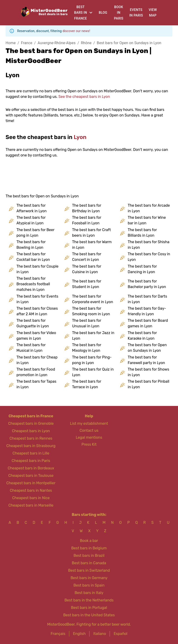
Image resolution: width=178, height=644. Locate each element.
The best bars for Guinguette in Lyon (33, 323)
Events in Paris (136, 13)
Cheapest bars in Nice (31, 498)
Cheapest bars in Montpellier (31, 483)
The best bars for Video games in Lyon (36, 336)
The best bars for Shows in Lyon (148, 372)
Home (11, 43)
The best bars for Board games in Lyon (148, 323)
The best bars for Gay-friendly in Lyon (147, 311)
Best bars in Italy (89, 593)
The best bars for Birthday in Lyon (87, 208)
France (27, 43)
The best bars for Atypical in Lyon (31, 220)
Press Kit (89, 444)
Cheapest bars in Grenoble (31, 423)
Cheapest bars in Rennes (31, 438)
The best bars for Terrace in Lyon (87, 384)
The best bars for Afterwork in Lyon (32, 208)
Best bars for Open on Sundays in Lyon (129, 43)
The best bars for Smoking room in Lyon (91, 311)
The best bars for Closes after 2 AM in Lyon (37, 311)
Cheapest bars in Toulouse (31, 476)
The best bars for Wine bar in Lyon (147, 220)
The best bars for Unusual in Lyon (87, 323)
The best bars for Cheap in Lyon (37, 360)
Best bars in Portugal (89, 608)
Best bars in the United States (89, 615)
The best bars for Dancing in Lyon (142, 269)
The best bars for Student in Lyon (87, 284)
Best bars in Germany (89, 578)
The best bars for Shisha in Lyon (149, 245)
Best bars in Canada (89, 563)
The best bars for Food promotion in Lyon (36, 372)
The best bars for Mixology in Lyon (87, 348)
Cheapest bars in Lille (31, 453)
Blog (103, 13)
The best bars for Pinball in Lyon (148, 384)
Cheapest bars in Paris (31, 461)
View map (153, 13)
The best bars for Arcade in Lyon (149, 208)
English (79, 634)
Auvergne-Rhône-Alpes (57, 43)
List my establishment (89, 423)
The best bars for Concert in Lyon (87, 257)
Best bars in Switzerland (89, 570)
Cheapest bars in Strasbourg (31, 446)
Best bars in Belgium (89, 548)
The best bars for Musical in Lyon (31, 348)
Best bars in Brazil (89, 556)
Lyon (80, 137)
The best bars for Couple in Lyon (37, 269)
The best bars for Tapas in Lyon (36, 384)
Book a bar (89, 541)
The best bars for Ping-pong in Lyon (92, 360)
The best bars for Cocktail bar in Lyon (33, 257)
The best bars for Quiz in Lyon (93, 372)
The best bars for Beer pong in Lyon (35, 233)
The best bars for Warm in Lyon (92, 245)
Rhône (86, 43)
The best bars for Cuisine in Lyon (87, 269)
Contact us (89, 430)
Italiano (100, 634)
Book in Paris (119, 13)
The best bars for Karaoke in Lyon (142, 336)
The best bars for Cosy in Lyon (149, 257)
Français (58, 634)
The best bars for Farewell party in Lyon (146, 360)
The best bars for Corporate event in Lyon (93, 299)
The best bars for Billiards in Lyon (142, 233)
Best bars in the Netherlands (89, 600)
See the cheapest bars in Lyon (84, 97)
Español (120, 634)
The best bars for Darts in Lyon (147, 299)
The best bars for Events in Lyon (37, 299)
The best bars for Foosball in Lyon (87, 220)
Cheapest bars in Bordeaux (31, 468)
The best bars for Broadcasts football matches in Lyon (33, 284)
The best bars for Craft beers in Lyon (91, 233)
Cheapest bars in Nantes (31, 490)
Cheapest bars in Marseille (31, 505)
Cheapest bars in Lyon (31, 431)
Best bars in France (81, 13)
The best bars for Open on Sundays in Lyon (147, 348)
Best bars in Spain (89, 585)
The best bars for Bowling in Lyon (31, 245)
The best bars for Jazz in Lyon (93, 336)
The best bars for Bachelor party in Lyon (147, 284)
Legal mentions (89, 437)
